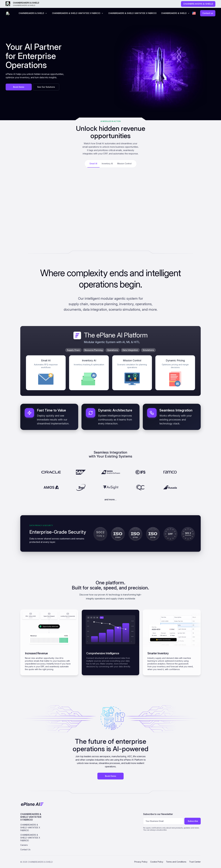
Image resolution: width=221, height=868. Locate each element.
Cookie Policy (157, 862)
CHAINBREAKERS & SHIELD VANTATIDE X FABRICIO (132, 13)
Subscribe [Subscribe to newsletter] (193, 821)
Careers (24, 845)
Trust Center (195, 862)
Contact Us (25, 849)
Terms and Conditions (176, 862)
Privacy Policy (141, 862)
